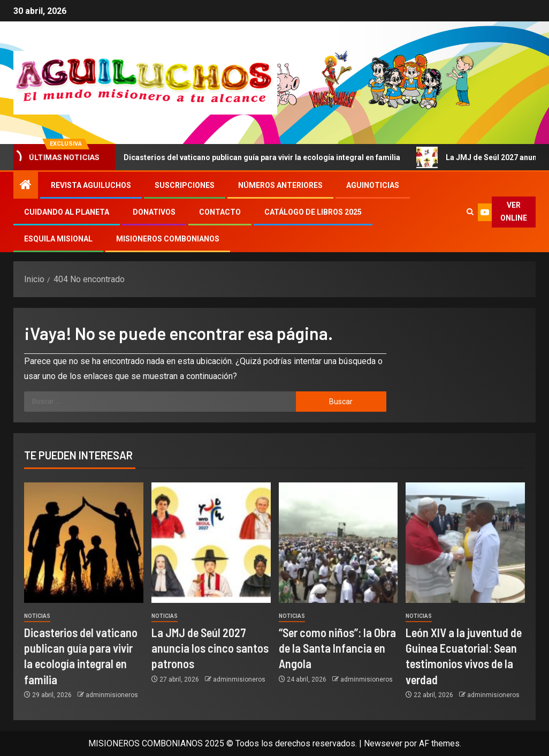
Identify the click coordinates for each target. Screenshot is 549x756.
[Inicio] (26, 186)
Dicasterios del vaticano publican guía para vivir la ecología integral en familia (260, 157)
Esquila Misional (58, 239)
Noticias (37, 616)
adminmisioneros (112, 695)
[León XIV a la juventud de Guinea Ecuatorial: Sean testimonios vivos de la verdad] (465, 543)
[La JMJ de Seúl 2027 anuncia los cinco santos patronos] (211, 543)
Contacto (220, 212)
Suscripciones (185, 185)
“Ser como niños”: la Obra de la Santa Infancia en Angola (337, 648)
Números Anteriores (280, 185)
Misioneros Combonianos (168, 239)
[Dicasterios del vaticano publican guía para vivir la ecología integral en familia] (84, 543)
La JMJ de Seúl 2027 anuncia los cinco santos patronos (210, 648)
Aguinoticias (373, 185)
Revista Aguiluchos (91, 185)
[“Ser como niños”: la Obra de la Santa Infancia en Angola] (338, 543)
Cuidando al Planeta (67, 212)
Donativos (154, 212)
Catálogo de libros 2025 (313, 212)
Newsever (383, 743)
